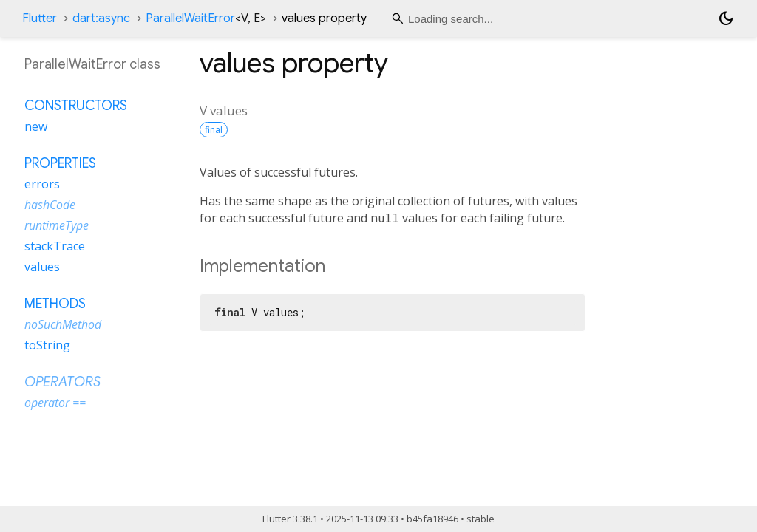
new (36, 126)
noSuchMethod (63, 324)
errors (42, 184)
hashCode (50, 205)
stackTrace (55, 246)
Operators (62, 382)
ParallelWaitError (206, 18)
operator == (55, 403)
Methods (55, 304)
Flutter (40, 18)
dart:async (101, 18)
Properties (60, 163)
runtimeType (57, 225)
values (42, 267)
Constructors (76, 106)
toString (47, 345)
